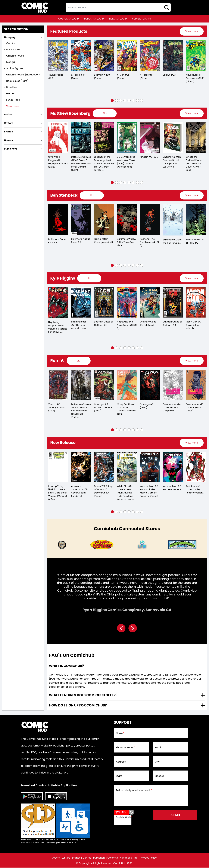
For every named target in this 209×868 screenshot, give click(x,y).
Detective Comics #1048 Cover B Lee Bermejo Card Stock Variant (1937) (81, 163)
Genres (87, 858)
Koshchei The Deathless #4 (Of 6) (149, 242)
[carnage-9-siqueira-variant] (104, 385)
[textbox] (118, 7)
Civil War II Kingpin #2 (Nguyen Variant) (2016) (58, 162)
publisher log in (94, 19)
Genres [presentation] (8, 140)
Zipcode (160, 777)
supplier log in (141, 19)
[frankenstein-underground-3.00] (104, 220)
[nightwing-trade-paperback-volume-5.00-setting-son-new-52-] (58, 303)
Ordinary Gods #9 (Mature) (148, 324)
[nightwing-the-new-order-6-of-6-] (127, 303)
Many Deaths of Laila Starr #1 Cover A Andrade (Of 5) (127, 409)
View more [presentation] (192, 31)
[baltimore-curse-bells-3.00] (58, 220)
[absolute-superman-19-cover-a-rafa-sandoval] (81, 467)
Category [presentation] (10, 37)
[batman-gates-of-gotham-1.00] (104, 303)
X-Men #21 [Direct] (123, 76)
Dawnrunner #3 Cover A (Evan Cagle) (195, 408)
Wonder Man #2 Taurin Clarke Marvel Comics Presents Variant (149, 491)
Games (11, 94)
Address (121, 762)
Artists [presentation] (8, 115)
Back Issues (13, 49)
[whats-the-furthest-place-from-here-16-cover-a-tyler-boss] (196, 138)
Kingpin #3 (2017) (150, 157)
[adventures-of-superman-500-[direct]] (196, 55)
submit (175, 816)
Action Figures (15, 68)
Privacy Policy (149, 858)
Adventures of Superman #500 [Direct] (195, 78)
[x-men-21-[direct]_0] (127, 55)
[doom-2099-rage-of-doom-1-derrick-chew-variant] (104, 467)
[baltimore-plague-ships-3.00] (81, 220)
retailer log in (118, 19)
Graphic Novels (15, 56)
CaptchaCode (124, 818)
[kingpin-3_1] (150, 138)
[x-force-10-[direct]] (81, 55)
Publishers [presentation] (10, 149)
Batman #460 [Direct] (102, 76)
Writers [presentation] (9, 123)
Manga (10, 62)
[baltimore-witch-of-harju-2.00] (196, 220)
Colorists (113, 858)
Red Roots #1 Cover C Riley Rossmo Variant (195, 490)
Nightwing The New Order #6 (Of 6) (127, 325)
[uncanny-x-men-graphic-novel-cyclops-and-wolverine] (173, 138)
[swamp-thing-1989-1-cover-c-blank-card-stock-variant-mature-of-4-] (58, 467)
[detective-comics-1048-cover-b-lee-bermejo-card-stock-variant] (81, 138)
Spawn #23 (169, 75)
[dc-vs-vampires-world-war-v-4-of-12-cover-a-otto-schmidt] (127, 138)
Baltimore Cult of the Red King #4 (172, 242)
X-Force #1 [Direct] (146, 76)
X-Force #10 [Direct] (78, 76)
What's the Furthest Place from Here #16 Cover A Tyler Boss (194, 163)
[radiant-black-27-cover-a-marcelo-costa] (81, 303)
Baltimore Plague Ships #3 (81, 241)
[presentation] (192, 31)
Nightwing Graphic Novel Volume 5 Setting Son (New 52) (58, 327)
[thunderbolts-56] (58, 55)
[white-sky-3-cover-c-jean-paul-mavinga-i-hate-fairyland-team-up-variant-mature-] (127, 467)
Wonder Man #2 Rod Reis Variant (172, 488)
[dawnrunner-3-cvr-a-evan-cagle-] (196, 385)
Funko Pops (13, 100)
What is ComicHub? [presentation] (66, 666)
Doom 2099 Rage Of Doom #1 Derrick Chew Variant (104, 491)
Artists (56, 858)
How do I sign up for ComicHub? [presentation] (78, 706)
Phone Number (125, 748)
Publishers (99, 858)
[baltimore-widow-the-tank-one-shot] (127, 220)
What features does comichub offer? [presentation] (83, 696)
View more (13, 106)
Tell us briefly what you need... (134, 791)
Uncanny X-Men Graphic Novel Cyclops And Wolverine (172, 162)
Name (120, 734)
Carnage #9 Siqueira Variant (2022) (103, 408)
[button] (112, 100)
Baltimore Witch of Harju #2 (195, 241)
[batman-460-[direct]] (104, 55)
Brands (76, 858)
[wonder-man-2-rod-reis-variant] (173, 467)
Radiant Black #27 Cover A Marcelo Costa (79, 325)
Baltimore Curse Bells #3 (57, 241)
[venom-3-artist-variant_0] (58, 385)
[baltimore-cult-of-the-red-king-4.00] (173, 220)
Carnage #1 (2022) (147, 406)
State (119, 777)
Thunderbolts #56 (56, 76)
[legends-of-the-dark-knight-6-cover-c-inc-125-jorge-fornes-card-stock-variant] (104, 138)
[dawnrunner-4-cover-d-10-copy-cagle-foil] (173, 385)
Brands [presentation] (8, 132)
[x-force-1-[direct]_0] (150, 55)
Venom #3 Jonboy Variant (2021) (57, 408)
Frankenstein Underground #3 (103, 241)
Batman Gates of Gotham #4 (172, 324)
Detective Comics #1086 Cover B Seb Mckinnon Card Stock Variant (81, 411)
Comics (11, 43)
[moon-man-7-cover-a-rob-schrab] (196, 303)
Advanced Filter (129, 858)
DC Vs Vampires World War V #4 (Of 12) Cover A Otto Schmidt (126, 162)
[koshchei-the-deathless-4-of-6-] (150, 220)
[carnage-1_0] (150, 385)
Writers (66, 858)
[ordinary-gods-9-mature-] (150, 303)
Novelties (12, 87)
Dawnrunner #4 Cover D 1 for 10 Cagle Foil (172, 408)
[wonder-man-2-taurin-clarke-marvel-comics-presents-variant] (150, 467)
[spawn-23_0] (173, 55)
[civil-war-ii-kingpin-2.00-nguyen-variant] (58, 138)
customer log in (69, 19)
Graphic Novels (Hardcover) (23, 75)
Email (159, 748)
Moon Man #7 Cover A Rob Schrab (194, 325)
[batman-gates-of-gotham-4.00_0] (173, 303)
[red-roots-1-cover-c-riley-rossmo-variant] (196, 467)
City (157, 762)
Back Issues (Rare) (17, 81)
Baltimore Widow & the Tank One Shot (126, 242)
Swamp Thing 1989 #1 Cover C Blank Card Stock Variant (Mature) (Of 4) (58, 493)
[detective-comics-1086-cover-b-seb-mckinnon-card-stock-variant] (81, 385)
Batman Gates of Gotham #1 (104, 324)
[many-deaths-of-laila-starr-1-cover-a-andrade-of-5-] (127, 385)
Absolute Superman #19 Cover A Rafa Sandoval (79, 491)
